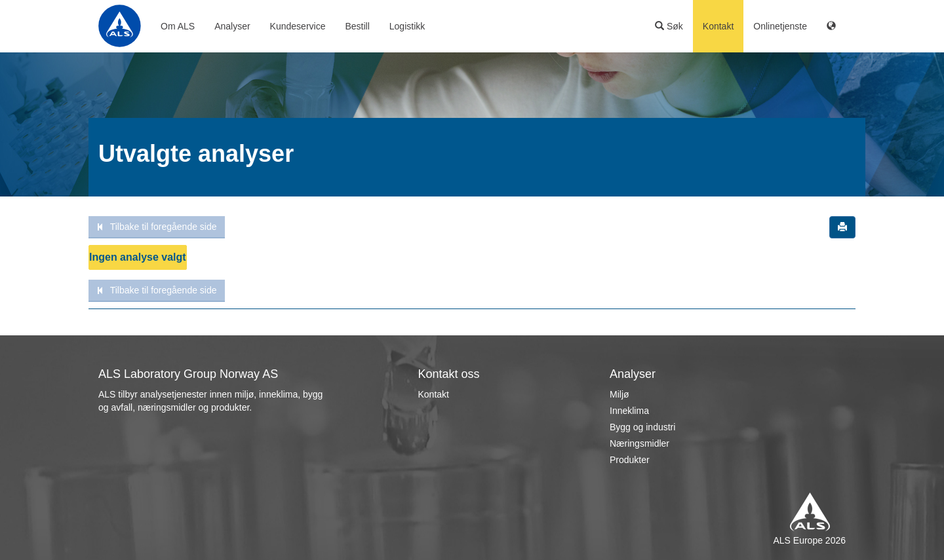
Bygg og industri (642, 427)
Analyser (232, 26)
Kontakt (718, 26)
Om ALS (178, 26)
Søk (669, 26)
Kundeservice (298, 26)
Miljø (619, 394)
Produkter (630, 460)
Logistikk (407, 26)
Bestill (357, 26)
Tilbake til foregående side (157, 227)
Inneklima (629, 411)
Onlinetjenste (780, 26)
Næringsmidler (639, 443)
